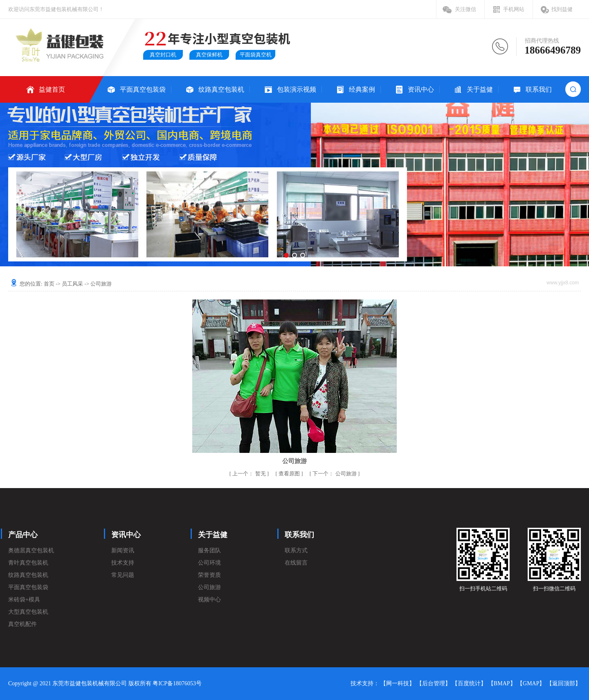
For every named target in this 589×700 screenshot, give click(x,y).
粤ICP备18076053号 (177, 683)
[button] (286, 255)
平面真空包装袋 (143, 89)
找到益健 (562, 9)
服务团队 (209, 550)
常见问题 (123, 575)
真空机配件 (22, 624)
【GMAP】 (531, 683)
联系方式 (296, 550)
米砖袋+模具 (24, 600)
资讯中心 (421, 89)
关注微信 (465, 9)
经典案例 (362, 89)
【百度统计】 (469, 683)
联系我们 (539, 89)
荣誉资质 (209, 575)
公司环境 (209, 563)
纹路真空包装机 (221, 89)
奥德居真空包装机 (31, 550)
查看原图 (290, 474)
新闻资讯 (123, 550)
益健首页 (52, 89)
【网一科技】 (398, 683)
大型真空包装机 (28, 612)
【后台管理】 (434, 683)
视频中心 (209, 600)
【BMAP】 (502, 683)
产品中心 (23, 535)
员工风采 (72, 284)
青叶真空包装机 (28, 563)
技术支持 (123, 563)
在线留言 (296, 563)
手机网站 (514, 9)
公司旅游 (335, 474)
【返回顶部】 (564, 683)
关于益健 (480, 89)
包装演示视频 (297, 89)
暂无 (250, 474)
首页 (49, 284)
